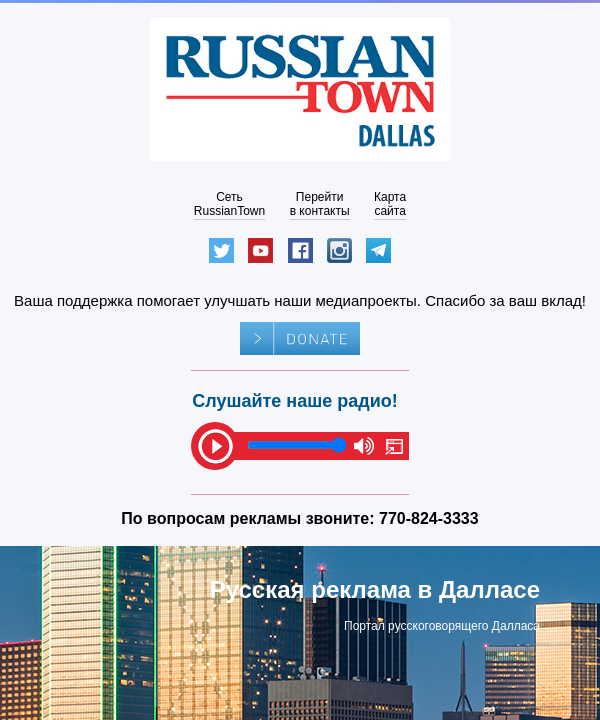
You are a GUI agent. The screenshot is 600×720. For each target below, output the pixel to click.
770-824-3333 (429, 518)
